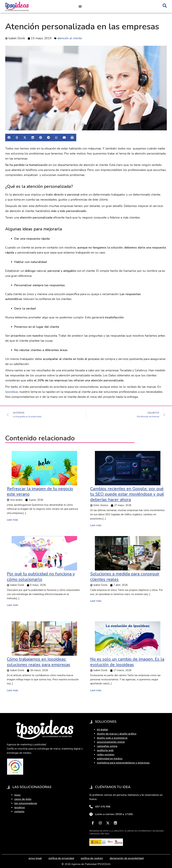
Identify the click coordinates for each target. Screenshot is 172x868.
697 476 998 (103, 807)
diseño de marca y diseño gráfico (117, 734)
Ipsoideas (12, 392)
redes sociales (106, 755)
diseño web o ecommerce (112, 738)
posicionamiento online (111, 742)
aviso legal (35, 858)
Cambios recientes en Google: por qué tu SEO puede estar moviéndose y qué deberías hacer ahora (127, 494)
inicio (17, 795)
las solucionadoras (26, 803)
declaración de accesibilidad (127, 858)
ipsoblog (19, 808)
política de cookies (92, 858)
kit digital (102, 730)
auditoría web (105, 750)
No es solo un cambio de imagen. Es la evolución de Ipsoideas (127, 662)
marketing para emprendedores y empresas (123, 763)
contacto (19, 812)
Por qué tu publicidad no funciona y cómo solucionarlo (41, 577)
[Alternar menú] (80, 6)
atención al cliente (70, 38)
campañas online (107, 746)
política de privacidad (61, 858)
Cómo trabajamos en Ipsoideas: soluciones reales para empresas (39, 662)
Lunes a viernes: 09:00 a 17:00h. (114, 814)
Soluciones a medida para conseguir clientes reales (125, 577)
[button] (9, 137)
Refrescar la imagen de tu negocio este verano (40, 492)
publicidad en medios (110, 759)
